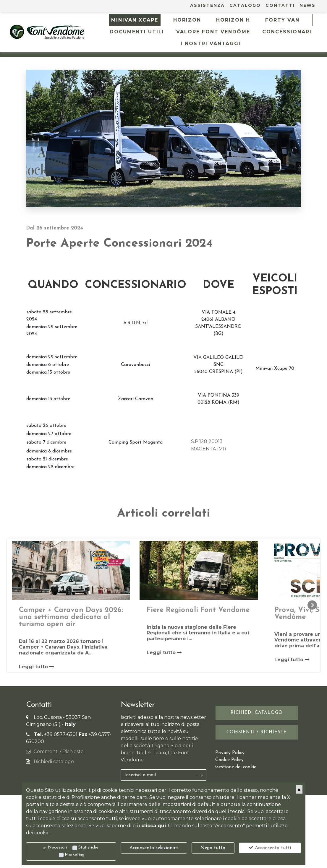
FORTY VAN (282, 20)
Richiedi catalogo (54, 762)
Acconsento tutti (270, 848)
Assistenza (207, 5)
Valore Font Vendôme (213, 32)
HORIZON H (233, 20)
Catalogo (245, 5)
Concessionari (287, 32)
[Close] (299, 789)
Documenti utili (137, 32)
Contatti (280, 5)
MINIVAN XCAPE (135, 20)
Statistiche (88, 847)
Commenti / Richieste (59, 751)
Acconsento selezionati (154, 848)
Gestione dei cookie (236, 767)
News (307, 5)
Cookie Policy (229, 760)
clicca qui (154, 826)
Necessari (57, 847)
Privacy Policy (230, 753)
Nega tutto (213, 848)
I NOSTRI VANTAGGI (211, 44)
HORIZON (187, 20)
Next (312, 605)
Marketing (75, 855)
